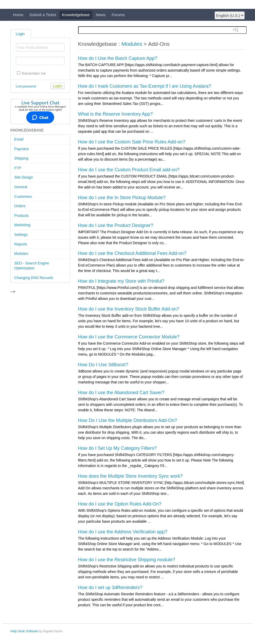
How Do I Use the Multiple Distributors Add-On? (127, 420)
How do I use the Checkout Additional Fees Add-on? (132, 253)
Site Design (24, 177)
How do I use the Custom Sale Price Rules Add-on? (132, 142)
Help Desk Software (24, 631)
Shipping (21, 158)
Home (18, 15)
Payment (21, 149)
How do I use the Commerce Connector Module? (129, 337)
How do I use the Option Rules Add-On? (120, 504)
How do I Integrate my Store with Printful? (121, 281)
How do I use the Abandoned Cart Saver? (121, 393)
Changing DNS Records (34, 278)
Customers (23, 197)
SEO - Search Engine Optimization (32, 266)
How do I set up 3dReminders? (110, 588)
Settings (21, 235)
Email (19, 139)
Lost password (26, 86)
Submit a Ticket (43, 15)
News (101, 15)
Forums (118, 15)
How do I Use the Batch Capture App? (118, 58)
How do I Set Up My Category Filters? (117, 448)
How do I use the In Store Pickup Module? (122, 198)
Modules (21, 254)
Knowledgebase (76, 15)
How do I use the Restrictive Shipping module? (127, 560)
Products (21, 216)
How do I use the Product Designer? (116, 225)
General (21, 187)
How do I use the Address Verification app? (123, 532)
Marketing (22, 225)
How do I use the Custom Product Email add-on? (129, 170)
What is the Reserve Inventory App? (115, 114)
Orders (20, 206)
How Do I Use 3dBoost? (103, 365)
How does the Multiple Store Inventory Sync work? (130, 476)
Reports (21, 244)
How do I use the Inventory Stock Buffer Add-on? (129, 309)
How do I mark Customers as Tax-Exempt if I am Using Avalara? (145, 86)
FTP (18, 168)
